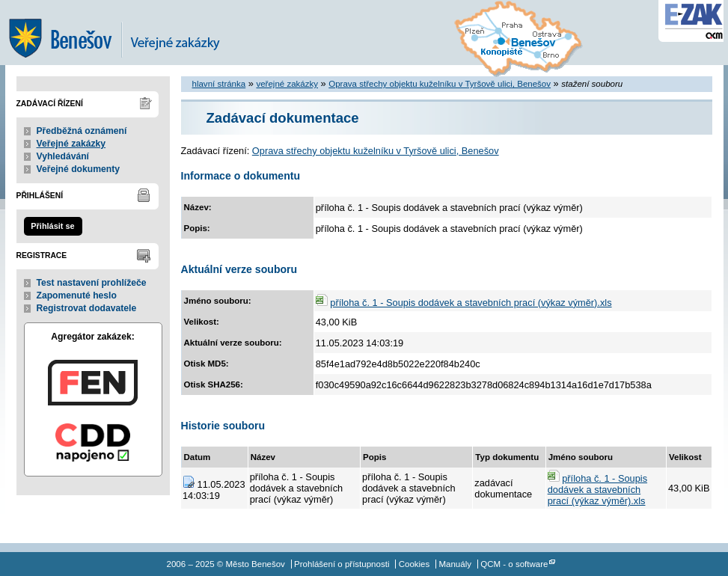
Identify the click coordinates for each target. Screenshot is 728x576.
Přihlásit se (52, 226)
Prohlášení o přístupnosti (342, 564)
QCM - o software (514, 564)
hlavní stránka (219, 84)
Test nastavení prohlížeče (92, 283)
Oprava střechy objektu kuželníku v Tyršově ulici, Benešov (440, 84)
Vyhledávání (63, 156)
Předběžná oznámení (82, 131)
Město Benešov (125, 33)
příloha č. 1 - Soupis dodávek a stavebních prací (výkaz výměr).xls (471, 303)
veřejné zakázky (287, 84)
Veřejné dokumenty (78, 169)
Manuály (455, 564)
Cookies (415, 564)
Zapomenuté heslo (77, 295)
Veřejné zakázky (71, 144)
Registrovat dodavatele (87, 308)
